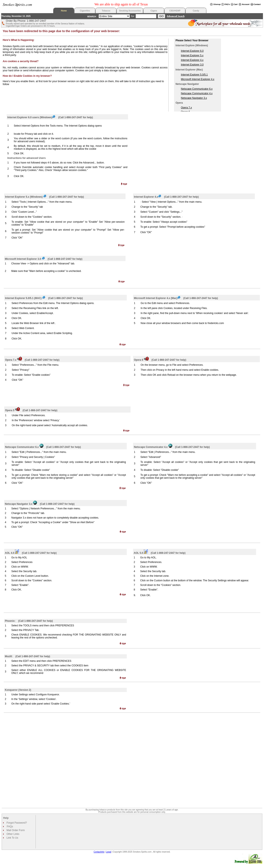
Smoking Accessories (130, 11)
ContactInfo (99, 852)
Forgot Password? (16, 823)
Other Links (13, 834)
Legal (109, 852)
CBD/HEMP (175, 11)
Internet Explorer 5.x (192, 55)
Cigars (154, 11)
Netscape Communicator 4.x (197, 93)
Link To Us (12, 838)
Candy (196, 11)
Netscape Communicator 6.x (197, 89)
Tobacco (106, 11)
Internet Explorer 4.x (192, 60)
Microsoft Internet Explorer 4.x (198, 79)
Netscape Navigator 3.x (194, 98)
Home (64, 11)
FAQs (10, 827)
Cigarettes (85, 11)
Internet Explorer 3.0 (192, 65)
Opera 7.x (186, 108)
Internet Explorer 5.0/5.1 (194, 75)
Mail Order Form (15, 830)
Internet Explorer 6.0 (192, 51)
